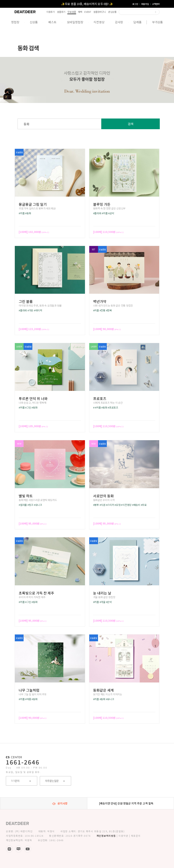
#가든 (30, 310)
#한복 (109, 310)
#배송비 (136, 505)
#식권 (102, 505)
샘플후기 (61, 12)
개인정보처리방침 (106, 836)
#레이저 (38, 310)
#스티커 (110, 505)
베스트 (52, 22)
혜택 (80, 12)
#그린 (28, 407)
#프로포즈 (113, 407)
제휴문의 (136, 836)
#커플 (22, 213)
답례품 (137, 22)
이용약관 (123, 836)
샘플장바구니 (100, 12)
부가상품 (158, 22)
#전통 (102, 310)
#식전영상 (126, 505)
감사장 (119, 22)
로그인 (135, 4)
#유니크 (38, 505)
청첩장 (15, 22)
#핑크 (30, 505)
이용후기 (51, 12)
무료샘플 (72, 12)
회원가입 (145, 4)
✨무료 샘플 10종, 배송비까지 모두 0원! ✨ (87, 4)
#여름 (28, 699)
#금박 (111, 213)
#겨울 (102, 602)
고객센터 (156, 4)
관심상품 (112, 12)
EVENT (88, 12)
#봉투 (96, 505)
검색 (131, 124)
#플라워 (97, 213)
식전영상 (99, 22)
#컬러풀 (23, 505)
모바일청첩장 (75, 22)
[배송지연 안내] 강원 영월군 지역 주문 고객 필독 (126, 803)
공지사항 (60, 803)
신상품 (34, 22)
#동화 (28, 213)
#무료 (144, 505)
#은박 (109, 602)
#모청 (117, 505)
